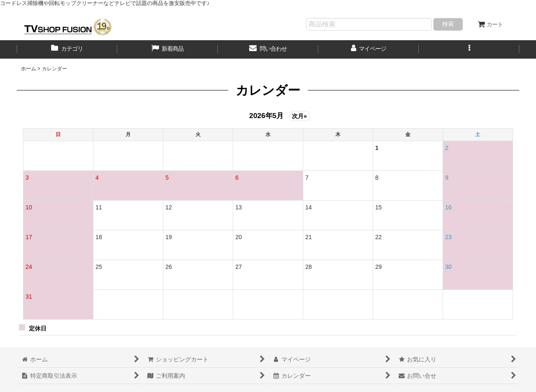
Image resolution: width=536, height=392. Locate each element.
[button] (469, 49)
